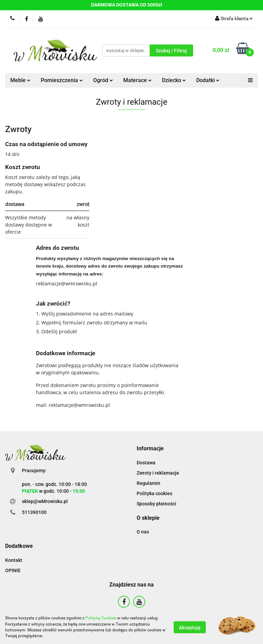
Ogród (103, 80)
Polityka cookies (154, 493)
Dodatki (208, 80)
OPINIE (13, 570)
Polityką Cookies (101, 618)
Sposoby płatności (156, 504)
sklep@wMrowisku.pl (45, 501)
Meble (20, 80)
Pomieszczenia (62, 80)
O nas (143, 532)
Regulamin (148, 483)
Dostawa (146, 463)
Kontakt (14, 560)
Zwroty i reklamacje (158, 473)
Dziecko (174, 80)
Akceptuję (190, 627)
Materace (137, 80)
